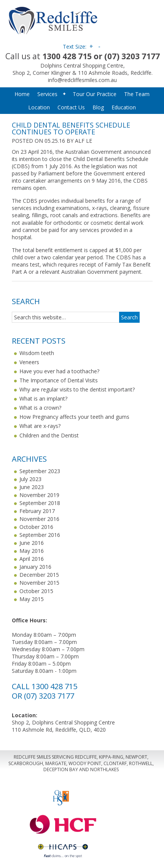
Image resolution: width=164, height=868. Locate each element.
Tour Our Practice (95, 94)
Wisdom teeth (37, 353)
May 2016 (32, 551)
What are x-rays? (40, 426)
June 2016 (32, 543)
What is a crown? (40, 408)
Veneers (29, 362)
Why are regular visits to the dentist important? (77, 389)
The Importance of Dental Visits (59, 380)
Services (50, 94)
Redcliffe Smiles (83, 19)
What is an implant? (43, 398)
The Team (137, 94)
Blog (98, 107)
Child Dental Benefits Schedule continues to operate (71, 128)
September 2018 (40, 503)
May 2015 (32, 599)
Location (39, 107)
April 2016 (32, 559)
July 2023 (30, 479)
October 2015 (36, 591)
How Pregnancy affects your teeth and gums (74, 417)
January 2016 (35, 567)
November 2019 (39, 495)
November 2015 (39, 583)
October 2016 (36, 527)
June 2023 (32, 487)
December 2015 (39, 575)
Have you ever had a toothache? (59, 371)
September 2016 (40, 535)
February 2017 (37, 511)
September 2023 (40, 471)
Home (22, 94)
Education (124, 107)
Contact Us (71, 107)
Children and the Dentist (49, 435)
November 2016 (39, 519)
